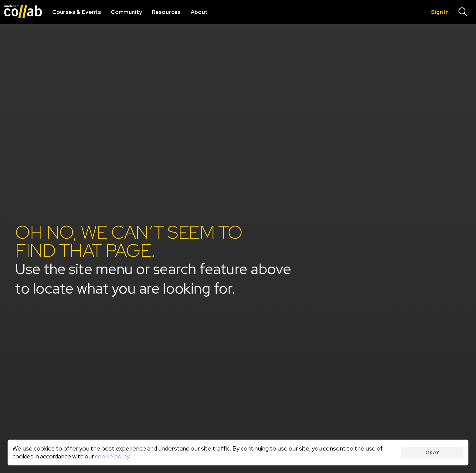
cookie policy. (113, 456)
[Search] (463, 12)
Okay (432, 453)
